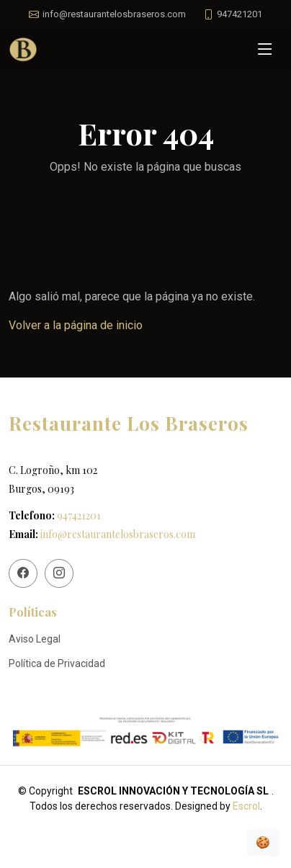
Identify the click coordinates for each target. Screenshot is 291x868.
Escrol (246, 806)
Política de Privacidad (57, 663)
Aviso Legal (35, 639)
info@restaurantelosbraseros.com (118, 534)
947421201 (79, 515)
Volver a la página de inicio (76, 325)
